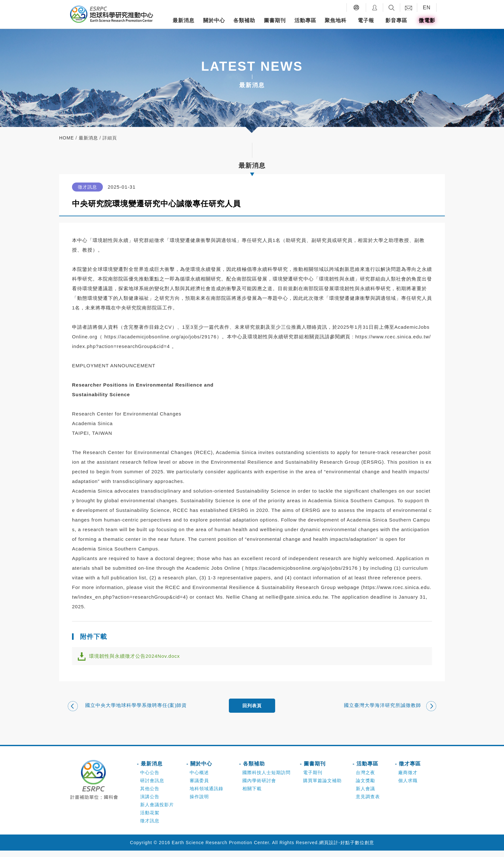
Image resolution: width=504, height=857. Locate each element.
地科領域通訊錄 (207, 795)
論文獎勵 (365, 787)
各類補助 (244, 20)
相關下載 (252, 795)
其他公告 (150, 795)
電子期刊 (313, 779)
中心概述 (199, 779)
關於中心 (214, 20)
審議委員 (199, 787)
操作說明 (199, 803)
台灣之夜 (365, 779)
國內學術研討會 (259, 787)
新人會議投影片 (157, 811)
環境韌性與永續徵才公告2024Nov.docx (140, 658)
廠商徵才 (408, 779)
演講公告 (150, 803)
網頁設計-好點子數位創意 (347, 849)
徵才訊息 (150, 827)
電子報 (366, 20)
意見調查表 (368, 803)
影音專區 (396, 20)
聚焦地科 (336, 20)
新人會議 (365, 795)
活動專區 (305, 20)
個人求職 (408, 787)
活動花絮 (150, 819)
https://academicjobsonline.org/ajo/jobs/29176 (160, 337)
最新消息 (184, 20)
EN (427, 8)
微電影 (427, 20)
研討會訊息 (152, 787)
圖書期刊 (275, 20)
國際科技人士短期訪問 (266, 779)
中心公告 (150, 779)
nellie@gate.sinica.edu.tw (297, 597)
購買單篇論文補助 (322, 787)
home (67, 138)
